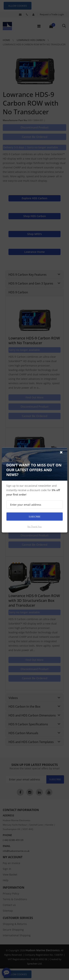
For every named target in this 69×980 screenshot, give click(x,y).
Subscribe (35, 516)
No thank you (34, 527)
